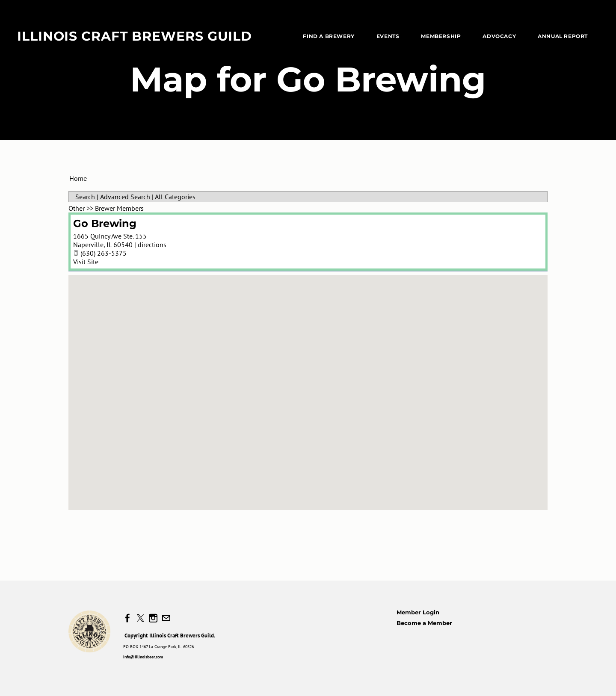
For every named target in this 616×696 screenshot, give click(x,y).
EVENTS (388, 36)
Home (78, 178)
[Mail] (166, 618)
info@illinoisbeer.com (143, 657)
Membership (441, 36)
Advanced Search (125, 197)
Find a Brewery (329, 36)
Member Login (418, 612)
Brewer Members (119, 208)
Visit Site (86, 262)
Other (77, 208)
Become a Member (424, 623)
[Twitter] (140, 618)
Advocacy (499, 36)
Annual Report (563, 36)
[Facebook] (127, 618)
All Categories (175, 197)
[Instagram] (153, 618)
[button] (308, 385)
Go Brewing (105, 223)
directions (152, 245)
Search (85, 197)
